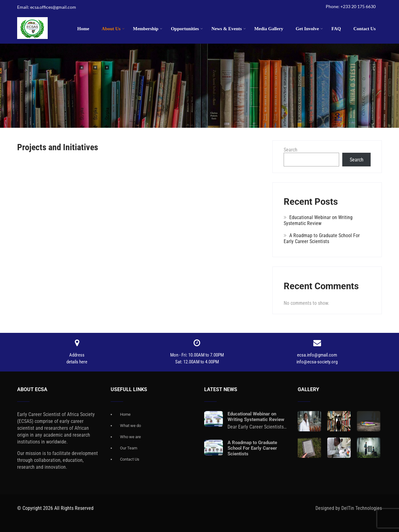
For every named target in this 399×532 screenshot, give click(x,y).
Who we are (130, 437)
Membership (148, 29)
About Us (113, 29)
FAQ (336, 29)
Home (83, 29)
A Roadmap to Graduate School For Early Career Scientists (322, 238)
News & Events (229, 29)
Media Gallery (269, 29)
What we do (130, 426)
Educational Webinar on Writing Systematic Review (318, 220)
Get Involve (310, 29)
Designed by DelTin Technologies (349, 508)
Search (291, 150)
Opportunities (187, 29)
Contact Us (365, 29)
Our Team (129, 448)
